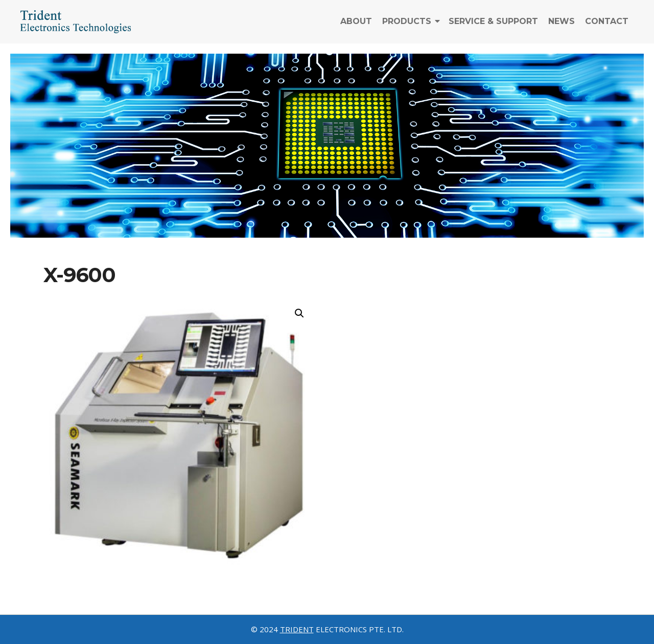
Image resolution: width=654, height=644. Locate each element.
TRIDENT (297, 629)
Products (407, 27)
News (562, 27)
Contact (607, 27)
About (356, 27)
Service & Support (493, 27)
